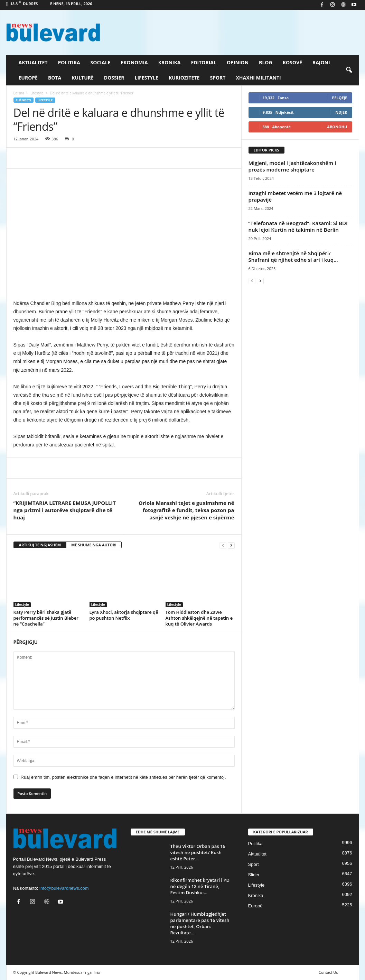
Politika (69, 62)
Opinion (238, 62)
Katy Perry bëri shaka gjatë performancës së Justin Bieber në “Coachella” (46, 618)
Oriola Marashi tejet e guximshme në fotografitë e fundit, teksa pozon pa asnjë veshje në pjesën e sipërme (186, 510)
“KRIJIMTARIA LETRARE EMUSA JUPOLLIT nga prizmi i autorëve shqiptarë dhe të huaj (65, 510)
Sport (218, 78)
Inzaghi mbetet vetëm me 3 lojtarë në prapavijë (295, 196)
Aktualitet (33, 62)
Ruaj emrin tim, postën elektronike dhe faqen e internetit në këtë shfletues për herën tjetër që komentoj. (123, 777)
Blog (266, 62)
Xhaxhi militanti (258, 78)
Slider (254, 875)
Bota (55, 78)
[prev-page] (223, 545)
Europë (28, 78)
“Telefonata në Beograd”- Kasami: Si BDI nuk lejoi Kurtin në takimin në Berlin (298, 226)
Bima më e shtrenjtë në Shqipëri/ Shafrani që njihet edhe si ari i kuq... (293, 256)
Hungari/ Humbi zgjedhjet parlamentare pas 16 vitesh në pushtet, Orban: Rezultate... (200, 923)
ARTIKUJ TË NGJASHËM (40, 545)
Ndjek (341, 112)
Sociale (101, 62)
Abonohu (337, 127)
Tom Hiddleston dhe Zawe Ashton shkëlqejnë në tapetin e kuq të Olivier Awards (199, 618)
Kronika (170, 62)
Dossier (114, 78)
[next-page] (231, 545)
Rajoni (321, 62)
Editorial (204, 62)
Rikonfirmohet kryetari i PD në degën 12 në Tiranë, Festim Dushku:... (200, 886)
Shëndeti (24, 100)
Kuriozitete (184, 78)
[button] (349, 70)
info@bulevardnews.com (64, 888)
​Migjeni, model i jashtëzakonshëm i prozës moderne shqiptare (292, 166)
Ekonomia (134, 62)
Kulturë (83, 78)
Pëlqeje (340, 98)
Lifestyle (147, 78)
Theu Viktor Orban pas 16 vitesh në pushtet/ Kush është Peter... (198, 852)
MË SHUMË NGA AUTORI (94, 545)
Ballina (19, 93)
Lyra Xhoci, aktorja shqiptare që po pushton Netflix (124, 615)
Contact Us (328, 972)
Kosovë (292, 62)
